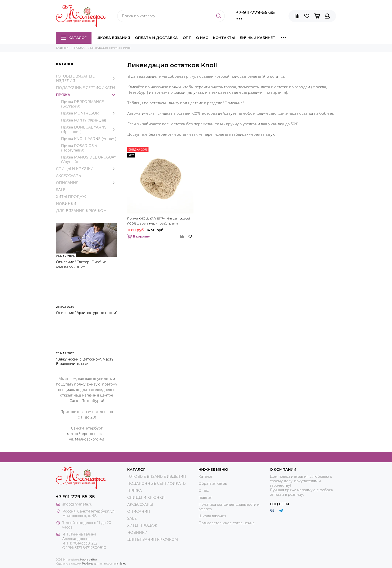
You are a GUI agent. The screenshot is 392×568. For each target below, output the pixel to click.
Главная (205, 497)
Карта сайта (88, 559)
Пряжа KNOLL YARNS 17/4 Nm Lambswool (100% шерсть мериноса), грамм (158, 221)
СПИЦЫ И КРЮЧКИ (87, 169)
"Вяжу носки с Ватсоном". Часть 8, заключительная (85, 361)
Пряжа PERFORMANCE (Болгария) (82, 104)
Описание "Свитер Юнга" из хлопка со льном (81, 264)
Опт (187, 38)
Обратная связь (213, 483)
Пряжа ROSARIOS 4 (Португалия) (79, 148)
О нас (202, 38)
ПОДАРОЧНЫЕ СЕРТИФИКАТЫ (86, 88)
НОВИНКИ (66, 204)
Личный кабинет (257, 38)
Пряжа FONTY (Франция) (83, 120)
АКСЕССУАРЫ (69, 176)
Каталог (74, 38)
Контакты (224, 38)
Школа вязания (113, 38)
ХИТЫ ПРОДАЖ (71, 197)
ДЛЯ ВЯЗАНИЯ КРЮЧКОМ (81, 211)
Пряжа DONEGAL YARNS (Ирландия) (89, 129)
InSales (121, 563)
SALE (61, 190)
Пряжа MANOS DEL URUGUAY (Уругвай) (89, 159)
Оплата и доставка (156, 38)
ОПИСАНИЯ (87, 183)
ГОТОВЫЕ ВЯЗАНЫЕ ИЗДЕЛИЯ (87, 78)
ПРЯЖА (87, 95)
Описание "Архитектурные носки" (87, 313)
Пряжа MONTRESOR (89, 113)
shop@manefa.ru (77, 504)
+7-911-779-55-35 (255, 12)
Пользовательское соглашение (227, 523)
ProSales (88, 563)
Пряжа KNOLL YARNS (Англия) (89, 139)
